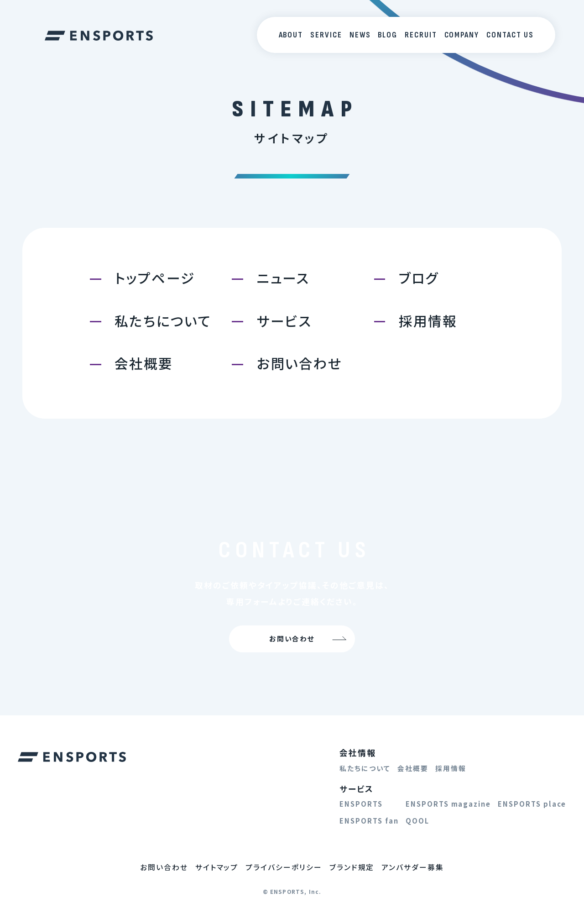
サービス (284, 321)
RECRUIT (421, 35)
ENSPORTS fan (369, 821)
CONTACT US (510, 35)
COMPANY (462, 35)
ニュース (283, 278)
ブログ (419, 278)
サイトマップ (217, 867)
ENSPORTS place (532, 804)
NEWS (360, 35)
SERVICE (326, 35)
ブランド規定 (352, 867)
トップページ (155, 278)
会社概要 (144, 363)
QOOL (417, 821)
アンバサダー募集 (413, 867)
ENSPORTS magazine (448, 804)
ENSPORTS (361, 804)
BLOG (388, 35)
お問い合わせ (300, 363)
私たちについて (163, 321)
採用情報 (428, 321)
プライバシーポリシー (284, 867)
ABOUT (291, 35)
